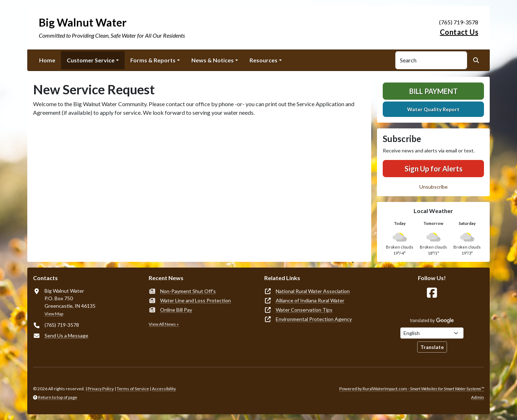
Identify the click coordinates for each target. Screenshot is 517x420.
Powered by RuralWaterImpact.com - (412, 389)
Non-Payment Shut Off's (188, 291)
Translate (432, 347)
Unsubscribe (434, 187)
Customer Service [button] (91, 60)
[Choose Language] (432, 333)
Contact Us (459, 32)
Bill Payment (434, 91)
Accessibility (164, 389)
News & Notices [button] (213, 60)
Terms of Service (133, 389)
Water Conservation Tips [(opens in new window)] (304, 310)
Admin (478, 397)
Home (47, 60)
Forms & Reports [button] (153, 60)
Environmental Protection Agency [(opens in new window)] (314, 319)
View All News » (164, 324)
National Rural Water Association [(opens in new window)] (313, 291)
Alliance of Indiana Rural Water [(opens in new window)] (310, 300)
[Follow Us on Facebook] (432, 293)
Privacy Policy (101, 389)
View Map (54, 314)
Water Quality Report (433, 109)
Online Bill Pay (176, 310)
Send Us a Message (66, 336)
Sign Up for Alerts (434, 169)
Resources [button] (264, 60)
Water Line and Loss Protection (195, 300)
